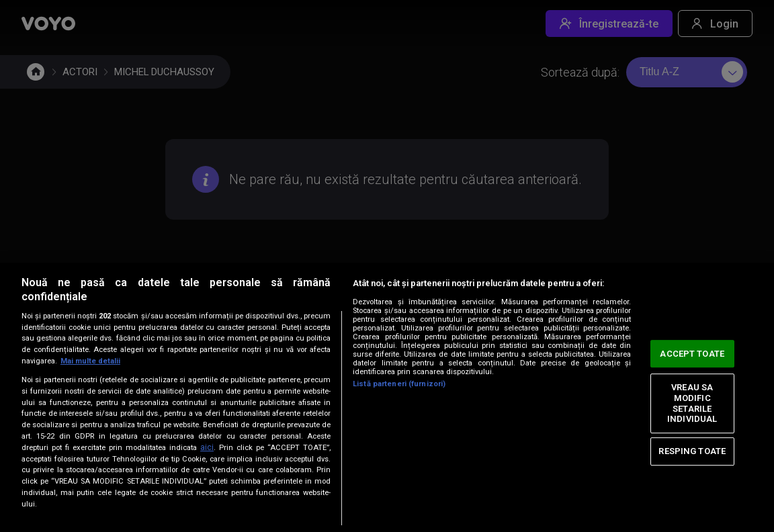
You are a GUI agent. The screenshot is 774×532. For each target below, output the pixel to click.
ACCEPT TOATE (692, 354)
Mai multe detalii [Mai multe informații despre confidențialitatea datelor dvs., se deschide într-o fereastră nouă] (90, 361)
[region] (387, 397)
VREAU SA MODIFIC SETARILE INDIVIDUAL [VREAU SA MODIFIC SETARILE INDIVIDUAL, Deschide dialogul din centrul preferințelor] (692, 404)
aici (207, 447)
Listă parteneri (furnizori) (399, 384)
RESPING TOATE (692, 451)
